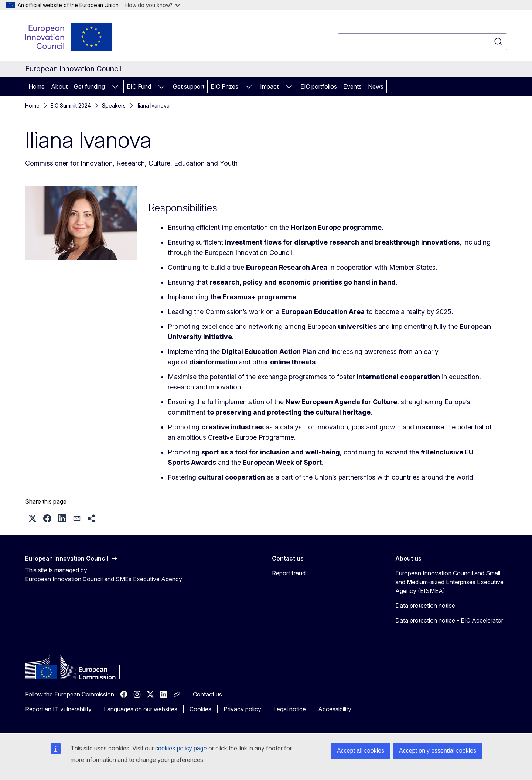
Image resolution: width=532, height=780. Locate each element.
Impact (269, 86)
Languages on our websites (141, 709)
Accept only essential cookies (438, 751)
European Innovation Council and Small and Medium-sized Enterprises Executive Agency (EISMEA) (449, 582)
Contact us (207, 694)
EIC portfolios (319, 86)
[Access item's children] (115, 86)
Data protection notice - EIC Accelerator (449, 620)
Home (37, 86)
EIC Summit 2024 (71, 105)
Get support (189, 86)
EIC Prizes (224, 86)
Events (352, 86)
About (59, 86)
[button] (33, 518)
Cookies (200, 709)
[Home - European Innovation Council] (69, 37)
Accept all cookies (361, 751)
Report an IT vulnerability (58, 709)
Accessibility (335, 709)
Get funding (89, 86)
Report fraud (289, 573)
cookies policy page (181, 748)
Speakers (114, 105)
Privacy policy (242, 709)
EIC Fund (139, 86)
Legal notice (290, 709)
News (376, 86)
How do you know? (153, 5)
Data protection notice (425, 606)
